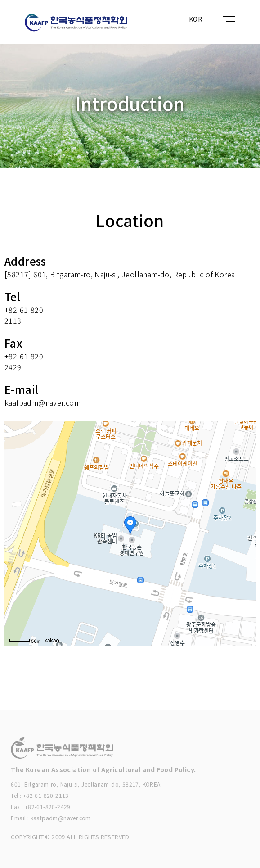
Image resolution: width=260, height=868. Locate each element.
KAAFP (88, 24)
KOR (196, 19)
